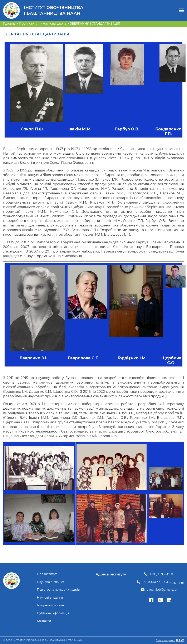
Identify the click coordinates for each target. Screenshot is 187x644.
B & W (180, 640)
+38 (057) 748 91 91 (163, 574)
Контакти (44, 621)
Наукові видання (50, 598)
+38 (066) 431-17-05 (156, 582)
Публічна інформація (53, 613)
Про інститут (47, 574)
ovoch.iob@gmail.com (163, 590)
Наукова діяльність (51, 582)
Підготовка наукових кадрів (58, 590)
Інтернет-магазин (50, 605)
